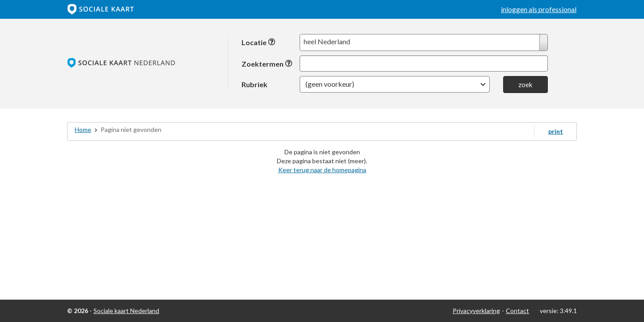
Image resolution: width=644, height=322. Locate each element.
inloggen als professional (539, 9)
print (556, 131)
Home (83, 129)
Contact (517, 311)
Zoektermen (267, 64)
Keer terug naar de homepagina (322, 170)
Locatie (258, 42)
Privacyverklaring (476, 311)
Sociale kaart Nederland (126, 311)
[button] (395, 84)
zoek (525, 85)
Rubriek (254, 84)
